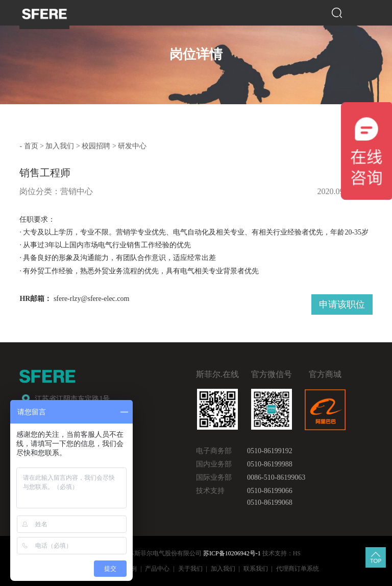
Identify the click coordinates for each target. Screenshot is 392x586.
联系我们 (256, 568)
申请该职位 (342, 302)
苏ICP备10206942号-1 (232, 553)
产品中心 (157, 568)
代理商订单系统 (298, 568)
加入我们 (60, 145)
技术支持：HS (281, 553)
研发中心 (132, 145)
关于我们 (190, 568)
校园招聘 (96, 145)
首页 (31, 145)
